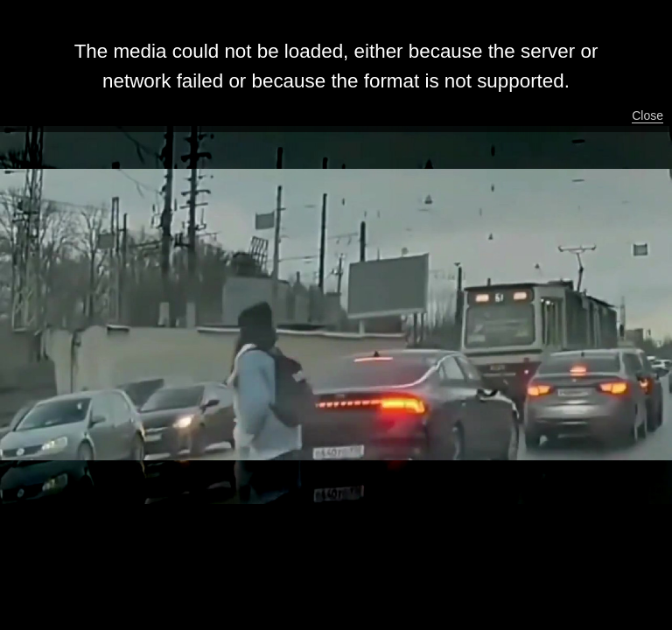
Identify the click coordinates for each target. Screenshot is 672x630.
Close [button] (647, 115)
